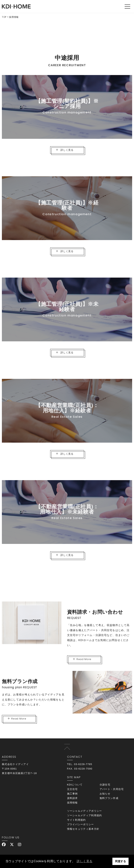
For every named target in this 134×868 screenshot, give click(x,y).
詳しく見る (65, 150)
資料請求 (72, 798)
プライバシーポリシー (81, 824)
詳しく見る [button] (85, 861)
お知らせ (105, 794)
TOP (4, 17)
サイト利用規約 (76, 820)
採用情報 (72, 803)
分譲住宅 (105, 785)
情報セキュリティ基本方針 (83, 829)
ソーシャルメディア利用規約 (85, 815)
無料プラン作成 (109, 798)
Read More (82, 659)
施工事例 (72, 794)
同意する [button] (121, 861)
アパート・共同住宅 (112, 789)
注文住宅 (72, 789)
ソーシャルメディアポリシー (85, 811)
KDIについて (75, 785)
